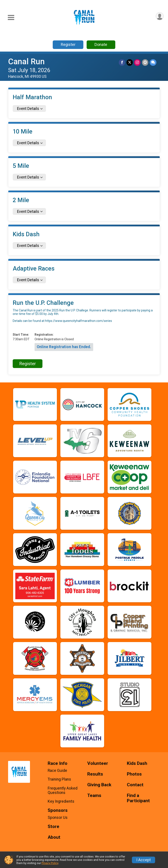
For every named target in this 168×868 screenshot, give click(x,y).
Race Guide (57, 771)
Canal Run (26, 62)
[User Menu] (160, 16)
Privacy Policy (50, 863)
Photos (134, 774)
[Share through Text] (153, 62)
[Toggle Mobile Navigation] (11, 18)
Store (53, 827)
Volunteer (98, 763)
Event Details (28, 109)
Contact (135, 785)
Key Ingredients (61, 801)
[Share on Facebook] (122, 62)
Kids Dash (137, 763)
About (54, 837)
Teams (94, 796)
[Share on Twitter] (130, 62)
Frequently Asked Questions (63, 790)
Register (68, 44)
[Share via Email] (145, 62)
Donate (101, 44)
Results (95, 774)
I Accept (143, 860)
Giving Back (99, 785)
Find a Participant (138, 798)
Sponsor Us (58, 818)
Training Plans (59, 779)
